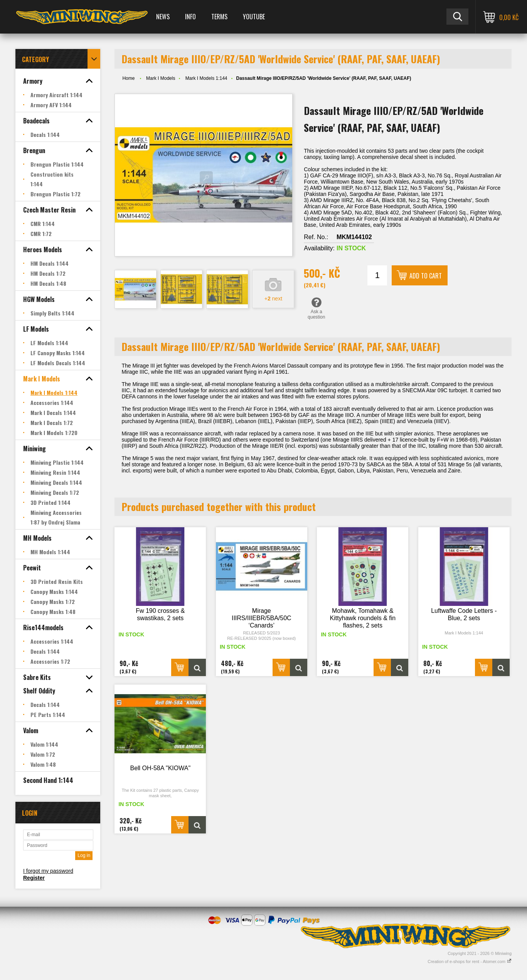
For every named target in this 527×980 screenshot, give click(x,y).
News (163, 17)
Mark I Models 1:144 (206, 78)
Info (190, 17)
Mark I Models (161, 78)
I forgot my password (48, 871)
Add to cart (426, 276)
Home (128, 78)
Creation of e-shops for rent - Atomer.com (470, 961)
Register (34, 878)
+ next (273, 299)
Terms (219, 17)
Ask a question (316, 308)
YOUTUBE (254, 17)
